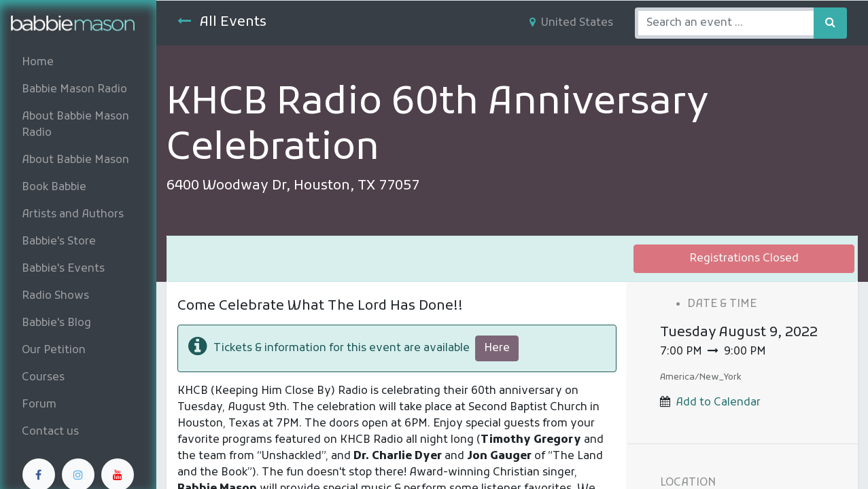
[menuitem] (78, 62)
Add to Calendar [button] (718, 403)
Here (497, 348)
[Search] (830, 23)
